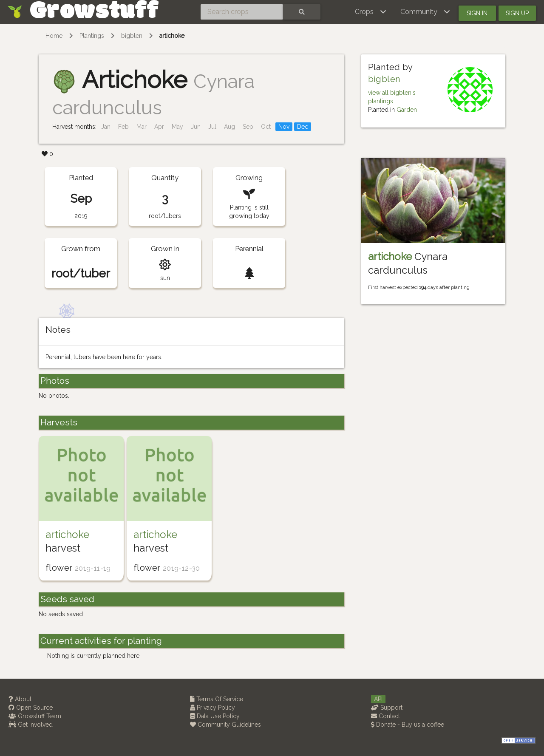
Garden (407, 110)
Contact (385, 716)
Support (387, 708)
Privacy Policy (212, 708)
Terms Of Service (217, 699)
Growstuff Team (35, 716)
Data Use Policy (215, 716)
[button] (371, 12)
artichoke (172, 36)
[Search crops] (242, 12)
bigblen (132, 36)
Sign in (477, 13)
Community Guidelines (225, 725)
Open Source (31, 708)
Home (54, 36)
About (20, 699)
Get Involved (31, 725)
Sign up (517, 13)
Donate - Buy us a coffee (408, 725)
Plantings (92, 36)
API (378, 699)
